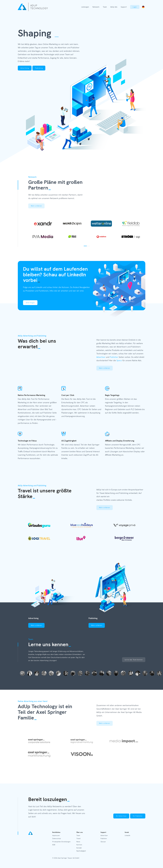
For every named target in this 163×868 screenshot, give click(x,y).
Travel (78, 838)
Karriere (79, 845)
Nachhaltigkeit (81, 851)
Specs (119, 360)
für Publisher (138, 816)
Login (135, 7)
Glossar (103, 842)
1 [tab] (85, 246)
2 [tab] (88, 246)
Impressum (56, 835)
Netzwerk (96, 7)
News (78, 842)
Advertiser (101, 357)
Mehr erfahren (36, 206)
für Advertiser (121, 816)
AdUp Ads (114, 7)
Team (105, 7)
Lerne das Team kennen (134, 660)
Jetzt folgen (30, 303)
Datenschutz (57, 838)
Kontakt (79, 848)
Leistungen (85, 7)
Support (124, 7)
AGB (54, 845)
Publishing (39, 68)
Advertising (25, 68)
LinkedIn (127, 835)
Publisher (114, 357)
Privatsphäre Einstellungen (61, 842)
